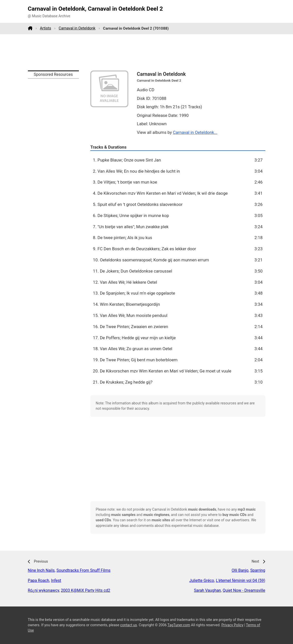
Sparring (258, 570)
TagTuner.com (179, 625)
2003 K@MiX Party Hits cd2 (86, 590)
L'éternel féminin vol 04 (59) (241, 580)
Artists (45, 28)
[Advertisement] (147, 52)
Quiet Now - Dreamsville (244, 590)
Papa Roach (39, 580)
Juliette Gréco (202, 580)
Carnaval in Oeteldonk (77, 28)
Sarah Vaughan (207, 590)
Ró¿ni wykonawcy (44, 590)
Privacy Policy (232, 625)
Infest (56, 580)
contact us (129, 625)
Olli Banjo (240, 570)
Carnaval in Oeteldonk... (195, 132)
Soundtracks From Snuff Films (84, 570)
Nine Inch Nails (41, 570)
